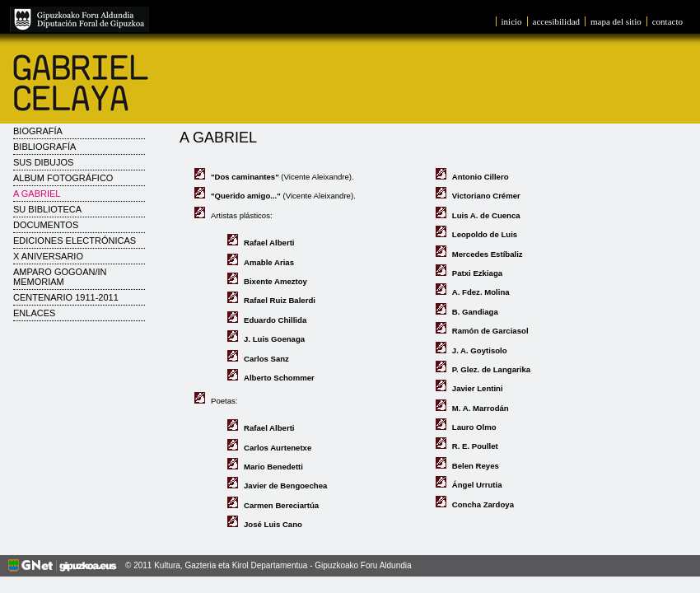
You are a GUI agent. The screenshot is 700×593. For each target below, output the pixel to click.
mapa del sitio (616, 21)
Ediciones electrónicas (75, 240)
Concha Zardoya (483, 504)
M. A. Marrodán (481, 408)
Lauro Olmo (474, 427)
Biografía (38, 131)
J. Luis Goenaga (274, 339)
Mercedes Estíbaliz (488, 254)
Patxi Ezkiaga (477, 273)
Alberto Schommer (279, 378)
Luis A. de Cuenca (486, 215)
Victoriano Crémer (486, 196)
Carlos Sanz (266, 359)
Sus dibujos (43, 162)
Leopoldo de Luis (485, 234)
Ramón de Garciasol (490, 331)
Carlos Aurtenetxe (278, 448)
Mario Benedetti (273, 467)
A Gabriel (37, 194)
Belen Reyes (476, 466)
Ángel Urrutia (477, 485)
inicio (512, 21)
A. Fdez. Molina (481, 292)
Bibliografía (44, 147)
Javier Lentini (478, 388)
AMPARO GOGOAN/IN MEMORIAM (60, 277)
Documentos (46, 225)
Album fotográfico (63, 178)
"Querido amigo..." (246, 196)
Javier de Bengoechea (285, 486)
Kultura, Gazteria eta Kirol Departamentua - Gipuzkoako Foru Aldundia (282, 565)
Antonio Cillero (481, 177)
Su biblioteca (47, 209)
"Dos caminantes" (245, 177)
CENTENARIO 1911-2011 (66, 297)
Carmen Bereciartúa (281, 505)
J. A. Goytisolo (480, 350)
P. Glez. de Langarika (491, 369)
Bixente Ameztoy (275, 281)
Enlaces (34, 313)
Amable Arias (269, 262)
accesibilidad (556, 21)
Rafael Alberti (269, 243)
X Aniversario (48, 256)
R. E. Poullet (475, 446)
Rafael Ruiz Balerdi (280, 300)
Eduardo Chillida (275, 320)
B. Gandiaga (475, 312)
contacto (667, 21)
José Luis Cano (273, 524)
